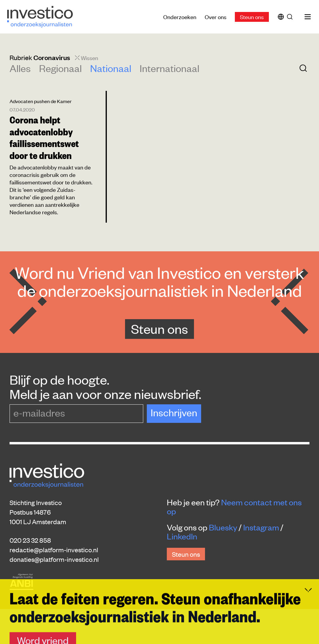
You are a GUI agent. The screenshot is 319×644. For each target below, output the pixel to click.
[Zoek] (291, 17)
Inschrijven (174, 412)
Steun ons (252, 17)
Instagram (261, 527)
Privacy (146, 616)
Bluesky (223, 527)
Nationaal (111, 68)
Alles (20, 68)
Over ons (216, 17)
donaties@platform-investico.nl (54, 559)
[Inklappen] (308, 638)
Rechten (173, 616)
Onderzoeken (180, 17)
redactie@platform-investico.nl (54, 550)
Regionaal (60, 68)
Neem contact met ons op (234, 507)
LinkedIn (182, 536)
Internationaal (169, 68)
